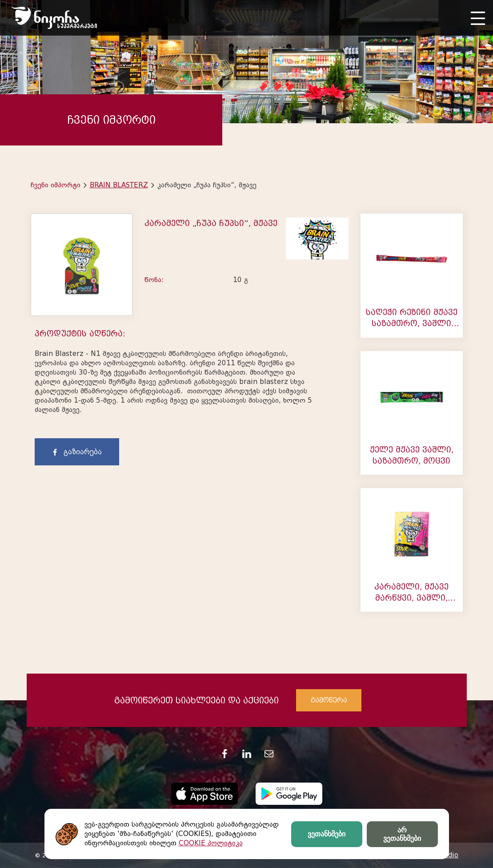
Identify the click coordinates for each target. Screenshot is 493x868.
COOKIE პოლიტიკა (211, 843)
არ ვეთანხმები (402, 834)
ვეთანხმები (327, 834)
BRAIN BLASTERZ (119, 185)
